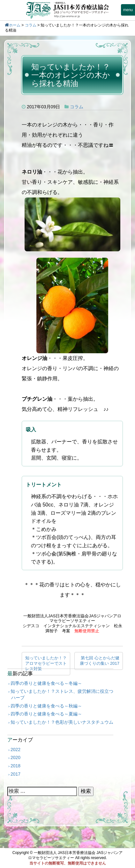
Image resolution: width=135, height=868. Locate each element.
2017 (15, 774)
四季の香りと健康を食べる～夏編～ (46, 714)
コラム (31, 25)
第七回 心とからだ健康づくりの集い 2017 (100, 661)
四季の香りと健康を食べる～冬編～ (46, 683)
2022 (15, 750)
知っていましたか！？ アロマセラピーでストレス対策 (48, 663)
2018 (15, 766)
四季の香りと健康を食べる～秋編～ (46, 706)
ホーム (15, 25)
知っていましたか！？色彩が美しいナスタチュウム (62, 722)
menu (128, 10)
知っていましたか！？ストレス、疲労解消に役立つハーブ (62, 694)
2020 (15, 757)
